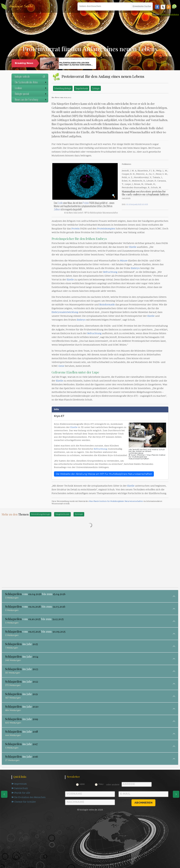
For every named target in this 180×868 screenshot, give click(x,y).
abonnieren (143, 803)
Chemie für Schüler (24, 803)
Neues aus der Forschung (31, 99)
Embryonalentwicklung (65, 312)
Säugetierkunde (82, 88)
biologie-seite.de (30, 76)
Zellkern (57, 209)
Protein (86, 203)
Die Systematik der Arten (31, 82)
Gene (61, 366)
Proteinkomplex (106, 229)
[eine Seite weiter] (176, 794)
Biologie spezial (31, 94)
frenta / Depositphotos (170, 15)
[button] (174, 6)
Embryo (101, 239)
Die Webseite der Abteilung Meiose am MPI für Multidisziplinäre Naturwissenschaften (104, 474)
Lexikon (31, 88)
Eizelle (60, 203)
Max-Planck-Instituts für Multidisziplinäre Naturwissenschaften (116, 501)
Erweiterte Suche (142, 6)
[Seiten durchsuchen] (104, 6)
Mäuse (124, 261)
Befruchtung (110, 272)
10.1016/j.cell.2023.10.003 (137, 205)
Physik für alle (21, 793)
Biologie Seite (21, 6)
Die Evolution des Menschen (29, 798)
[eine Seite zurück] (4, 794)
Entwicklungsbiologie (63, 88)
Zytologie (96, 88)
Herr (82, 784)
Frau (101, 784)
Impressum (19, 784)
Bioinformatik (107, 305)
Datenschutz (20, 789)
